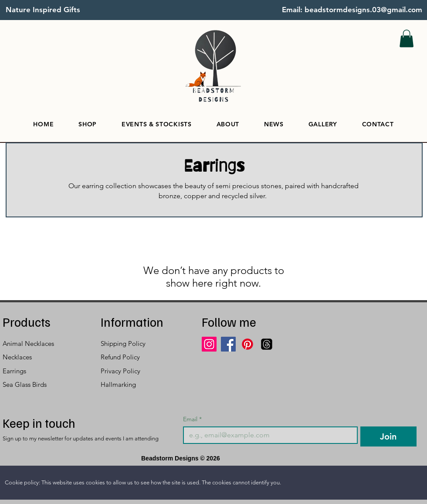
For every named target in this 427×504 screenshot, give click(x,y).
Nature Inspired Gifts (43, 10)
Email (192, 419)
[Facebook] (228, 344)
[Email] (268, 435)
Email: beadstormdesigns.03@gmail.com (352, 10)
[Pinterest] (247, 344)
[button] (407, 39)
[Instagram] (209, 344)
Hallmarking (118, 384)
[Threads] (267, 344)
